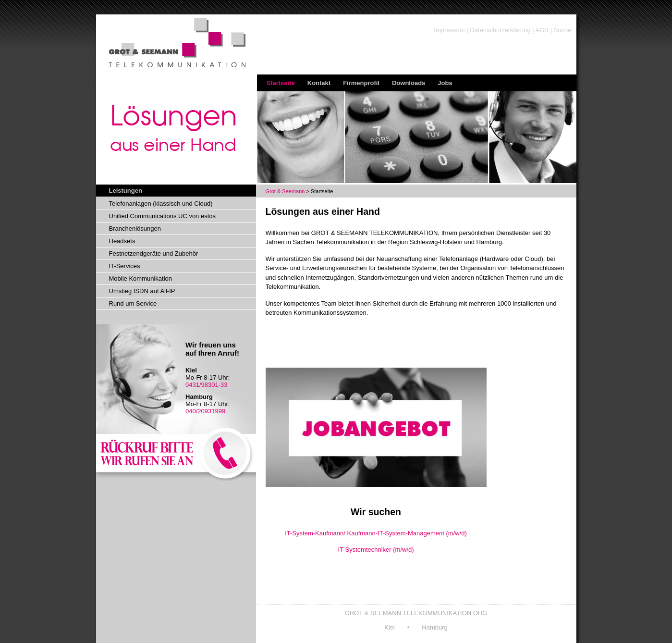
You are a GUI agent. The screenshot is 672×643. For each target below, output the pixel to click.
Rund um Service (133, 303)
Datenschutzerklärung (500, 30)
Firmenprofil (361, 83)
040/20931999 (205, 411)
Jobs (445, 83)
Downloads (409, 83)
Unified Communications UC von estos (163, 216)
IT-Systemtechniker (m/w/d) (376, 550)
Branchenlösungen (135, 229)
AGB (542, 30)
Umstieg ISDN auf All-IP (142, 291)
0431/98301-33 (206, 385)
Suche (563, 30)
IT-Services (125, 266)
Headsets (122, 241)
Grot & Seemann (285, 191)
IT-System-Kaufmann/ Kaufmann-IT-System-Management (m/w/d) (376, 533)
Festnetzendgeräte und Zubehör (154, 253)
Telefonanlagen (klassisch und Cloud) (161, 204)
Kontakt (319, 83)
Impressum (449, 30)
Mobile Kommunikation (141, 278)
